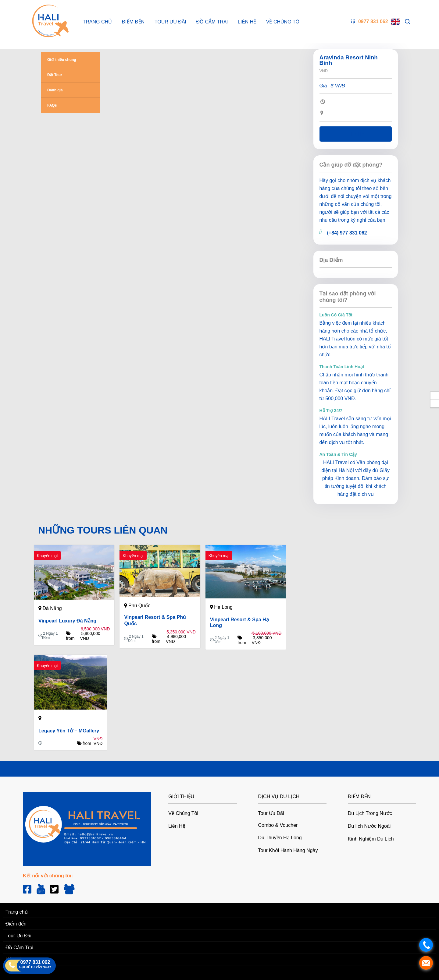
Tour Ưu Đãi (170, 22)
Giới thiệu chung (62, 60)
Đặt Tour (55, 75)
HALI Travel (332, 339)
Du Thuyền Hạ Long (280, 838)
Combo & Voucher (278, 825)
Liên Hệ (247, 22)
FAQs (52, 105)
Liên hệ (355, 134)
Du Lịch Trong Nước (370, 813)
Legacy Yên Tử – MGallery (69, 731)
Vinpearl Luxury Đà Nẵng (67, 621)
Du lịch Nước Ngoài (369, 826)
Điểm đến (133, 22)
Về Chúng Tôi (284, 22)
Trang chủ (98, 22)
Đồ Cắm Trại (212, 22)
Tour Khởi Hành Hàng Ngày (288, 850)
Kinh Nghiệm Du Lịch (371, 839)
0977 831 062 (35, 962)
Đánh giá (55, 90)
